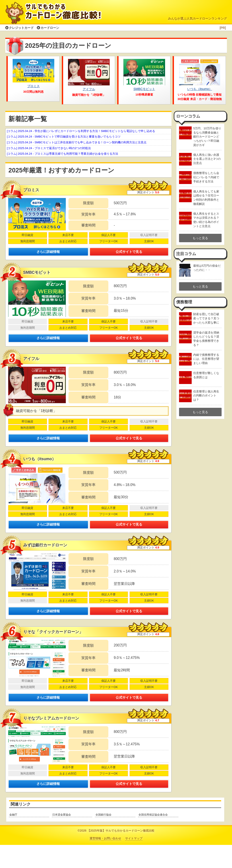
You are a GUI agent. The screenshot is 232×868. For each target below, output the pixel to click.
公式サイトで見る (129, 253)
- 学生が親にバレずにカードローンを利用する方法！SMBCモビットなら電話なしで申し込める (81, 131)
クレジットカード (21, 28)
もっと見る (200, 238)
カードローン (50, 28)
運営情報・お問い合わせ (105, 862)
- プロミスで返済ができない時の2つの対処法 (49, 148)
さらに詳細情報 (48, 253)
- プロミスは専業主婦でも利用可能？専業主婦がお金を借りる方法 (62, 154)
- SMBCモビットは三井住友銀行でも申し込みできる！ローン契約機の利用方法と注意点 (77, 142)
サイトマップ (134, 862)
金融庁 (13, 838)
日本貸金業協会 (62, 838)
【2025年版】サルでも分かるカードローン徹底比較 (121, 854)
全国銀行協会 (103, 838)
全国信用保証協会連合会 (153, 838)
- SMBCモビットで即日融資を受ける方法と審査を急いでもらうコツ (64, 137)
